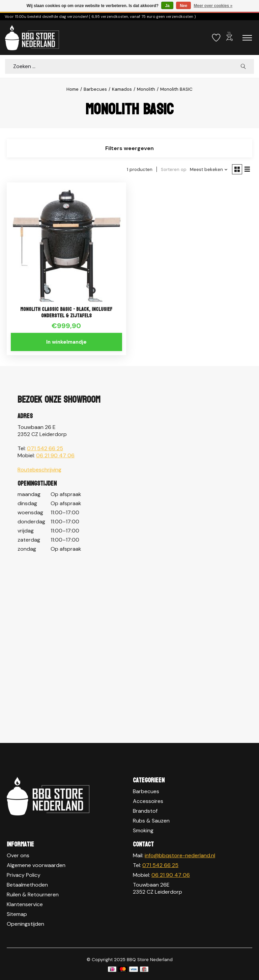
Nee (183, 6)
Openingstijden (25, 924)
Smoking (143, 830)
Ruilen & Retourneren (33, 895)
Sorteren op (174, 169)
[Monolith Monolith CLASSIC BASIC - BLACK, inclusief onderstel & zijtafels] (66, 242)
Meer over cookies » (213, 6)
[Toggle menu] (247, 38)
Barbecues (95, 89)
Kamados (122, 89)
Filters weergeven (129, 148)
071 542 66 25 (45, 448)
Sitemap (17, 914)
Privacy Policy (24, 875)
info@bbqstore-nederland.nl (180, 855)
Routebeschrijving (39, 470)
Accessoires (148, 801)
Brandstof (145, 811)
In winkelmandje (66, 342)
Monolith (146, 89)
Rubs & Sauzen (151, 821)
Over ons (18, 855)
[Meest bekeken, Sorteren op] (209, 169)
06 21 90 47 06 (55, 455)
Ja (167, 6)
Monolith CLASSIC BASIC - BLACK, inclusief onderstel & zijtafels (66, 312)
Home (73, 89)
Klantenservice (25, 904)
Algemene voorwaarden (36, 865)
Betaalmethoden (27, 885)
